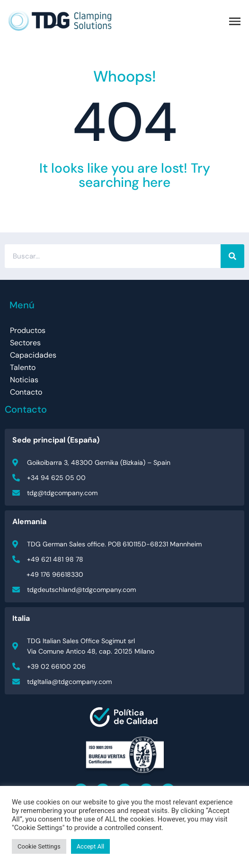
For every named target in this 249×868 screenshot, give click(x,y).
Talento (23, 367)
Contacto (26, 392)
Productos (28, 330)
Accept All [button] (91, 846)
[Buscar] (232, 256)
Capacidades (33, 355)
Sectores (25, 343)
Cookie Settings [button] (39, 846)
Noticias (24, 380)
